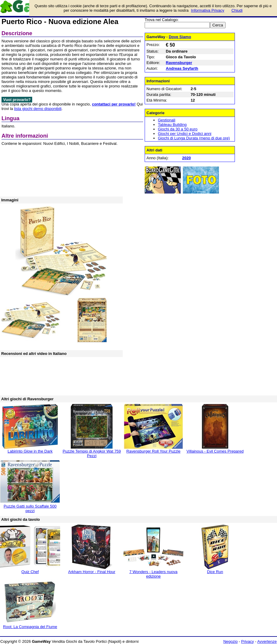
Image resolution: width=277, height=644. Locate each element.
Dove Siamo (180, 37)
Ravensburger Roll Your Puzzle (153, 451)
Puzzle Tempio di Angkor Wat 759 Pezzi (92, 453)
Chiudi (237, 10)
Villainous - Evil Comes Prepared (215, 451)
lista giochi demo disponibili (38, 109)
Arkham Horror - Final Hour (92, 572)
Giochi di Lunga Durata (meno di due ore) (194, 138)
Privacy (248, 641)
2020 (186, 158)
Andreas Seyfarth (182, 68)
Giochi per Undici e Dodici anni (185, 134)
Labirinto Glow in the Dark (30, 451)
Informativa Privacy (208, 10)
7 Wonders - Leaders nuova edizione (153, 574)
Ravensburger (179, 63)
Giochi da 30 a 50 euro (178, 129)
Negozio (230, 641)
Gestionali (167, 120)
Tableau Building (172, 125)
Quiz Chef (30, 572)
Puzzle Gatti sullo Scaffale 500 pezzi (30, 508)
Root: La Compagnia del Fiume (30, 627)
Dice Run (215, 572)
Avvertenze (267, 641)
